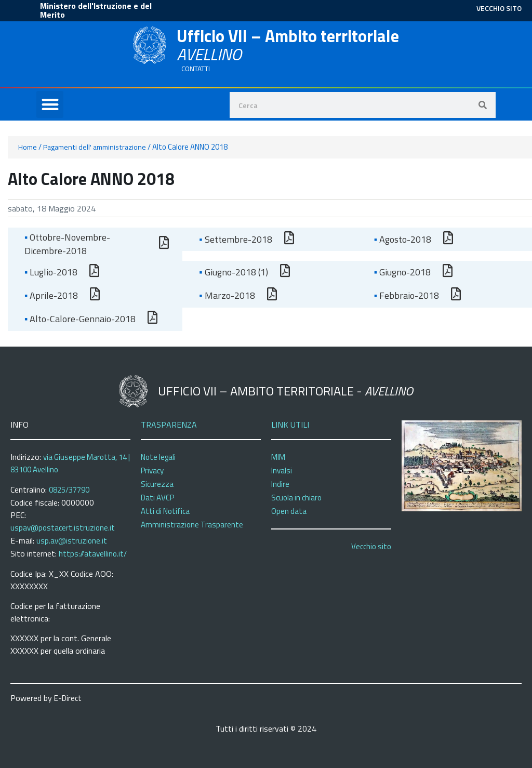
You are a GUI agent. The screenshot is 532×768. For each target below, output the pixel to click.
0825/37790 (69, 490)
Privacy (152, 471)
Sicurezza (157, 484)
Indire (280, 484)
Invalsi (282, 471)
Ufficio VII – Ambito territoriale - (285, 391)
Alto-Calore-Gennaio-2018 (80, 319)
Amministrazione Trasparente (192, 525)
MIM (278, 457)
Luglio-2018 (51, 272)
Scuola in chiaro (296, 498)
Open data (289, 511)
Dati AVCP (157, 498)
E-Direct (68, 698)
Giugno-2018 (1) (233, 272)
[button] (50, 105)
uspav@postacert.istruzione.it (63, 528)
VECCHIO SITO (499, 8)
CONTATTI (196, 69)
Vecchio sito (371, 546)
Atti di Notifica (165, 511)
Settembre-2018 (235, 239)
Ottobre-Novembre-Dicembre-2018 (67, 244)
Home (28, 147)
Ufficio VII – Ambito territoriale (288, 45)
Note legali (158, 457)
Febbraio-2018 (407, 295)
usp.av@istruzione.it (72, 541)
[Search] (483, 105)
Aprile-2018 (51, 295)
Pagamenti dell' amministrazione (95, 147)
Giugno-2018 (402, 272)
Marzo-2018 (227, 295)
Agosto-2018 (403, 239)
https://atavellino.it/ (93, 554)
